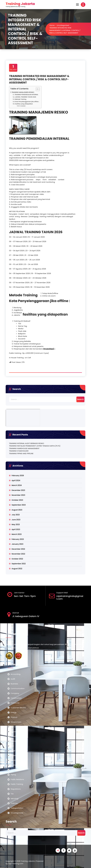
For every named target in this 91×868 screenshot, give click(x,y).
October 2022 (17, 559)
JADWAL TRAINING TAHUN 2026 (26, 97)
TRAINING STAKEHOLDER (19, 451)
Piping (13, 775)
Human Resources (18, 727)
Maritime (14, 760)
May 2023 (16, 524)
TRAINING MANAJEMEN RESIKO (23, 92)
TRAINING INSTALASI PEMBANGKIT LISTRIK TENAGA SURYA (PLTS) (35, 446)
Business (14, 684)
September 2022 (19, 564)
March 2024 (17, 485)
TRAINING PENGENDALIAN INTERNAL (26, 95)
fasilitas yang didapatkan (24, 104)
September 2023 (19, 505)
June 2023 (16, 520)
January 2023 (17, 544)
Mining (13, 765)
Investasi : (23, 106)
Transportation (17, 808)
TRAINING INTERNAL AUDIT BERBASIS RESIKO (27, 443)
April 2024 (16, 480)
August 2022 (17, 569)
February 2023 (18, 539)
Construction (16, 698)
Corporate (15, 703)
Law (12, 746)
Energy (14, 712)
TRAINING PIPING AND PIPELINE (21, 453)
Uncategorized (63, 25)
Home (52, 25)
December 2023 (18, 490)
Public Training (17, 784)
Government (16, 722)
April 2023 (16, 529)
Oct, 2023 (13, 68)
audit (13, 679)
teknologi (15, 799)
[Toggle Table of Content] (37, 89)
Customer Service (18, 708)
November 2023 (18, 495)
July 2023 (16, 515)
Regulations (16, 789)
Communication (18, 688)
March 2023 (17, 534)
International (16, 741)
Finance (14, 717)
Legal (13, 751)
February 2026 (18, 476)
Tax (12, 794)
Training (14, 803)
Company (15, 693)
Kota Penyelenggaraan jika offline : (27, 102)
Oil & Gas (14, 770)
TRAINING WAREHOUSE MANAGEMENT (24, 448)
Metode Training (21, 99)
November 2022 (18, 554)
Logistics (14, 755)
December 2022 (18, 549)
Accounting (16, 674)
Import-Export (17, 732)
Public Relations (17, 779)
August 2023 (17, 510)
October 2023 (17, 500)
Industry (14, 736)
